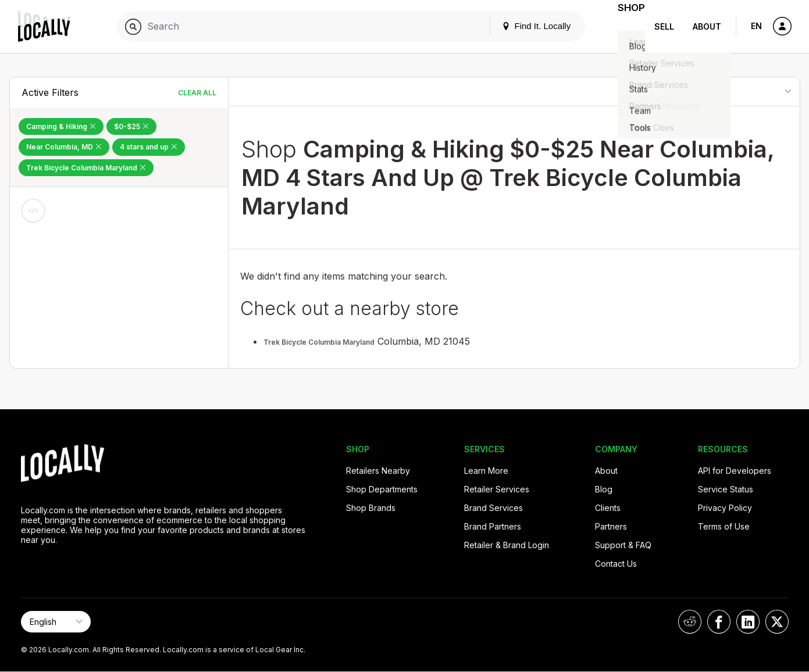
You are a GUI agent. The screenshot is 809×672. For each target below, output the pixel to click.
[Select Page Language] (56, 622)
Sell (664, 26)
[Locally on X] (777, 622)
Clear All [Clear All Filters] (197, 93)
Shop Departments (382, 489)
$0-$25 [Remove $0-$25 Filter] (131, 126)
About (707, 26)
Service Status (726, 489)
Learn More (486, 471)
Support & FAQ (623, 545)
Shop (624, 26)
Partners (611, 526)
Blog (604, 489)
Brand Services (493, 508)
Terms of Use (724, 526)
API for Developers (735, 471)
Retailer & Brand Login (507, 545)
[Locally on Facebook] (719, 622)
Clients (608, 508)
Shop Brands (371, 508)
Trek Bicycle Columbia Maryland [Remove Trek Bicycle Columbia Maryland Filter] (86, 168)
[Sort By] (740, 92)
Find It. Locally (522, 26)
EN (756, 26)
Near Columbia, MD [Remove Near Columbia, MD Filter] (64, 147)
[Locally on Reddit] (690, 622)
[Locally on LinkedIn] (748, 622)
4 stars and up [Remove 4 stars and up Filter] (149, 147)
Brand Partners (493, 526)
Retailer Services (497, 489)
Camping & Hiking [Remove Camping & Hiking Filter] (61, 126)
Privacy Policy (725, 508)
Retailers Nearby (378, 471)
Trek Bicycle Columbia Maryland (319, 342)
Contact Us (616, 564)
